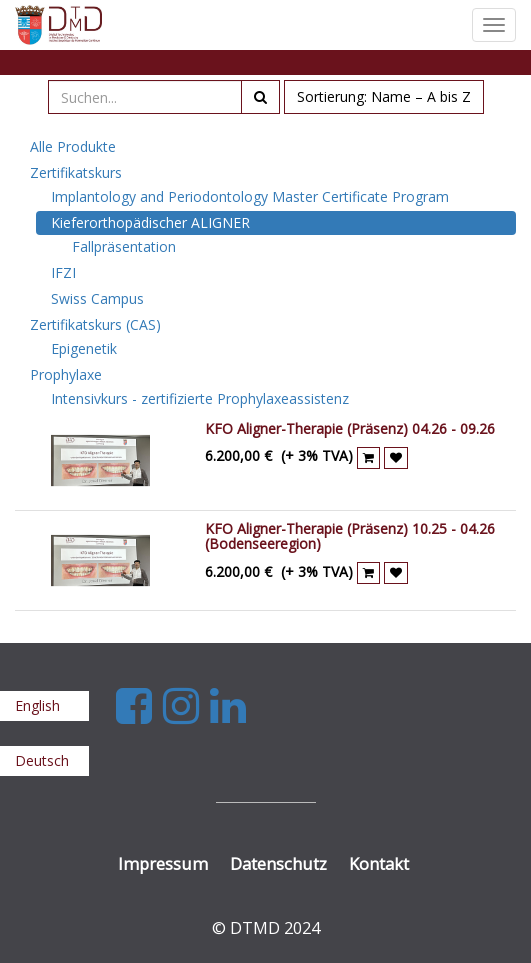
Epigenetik (84, 348)
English (37, 705)
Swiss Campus (97, 298)
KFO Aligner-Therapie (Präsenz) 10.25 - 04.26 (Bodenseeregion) (350, 536)
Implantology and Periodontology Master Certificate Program (250, 196)
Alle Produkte (73, 146)
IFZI (63, 272)
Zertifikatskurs (76, 172)
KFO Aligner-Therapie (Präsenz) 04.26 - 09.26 (350, 428)
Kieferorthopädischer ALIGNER (150, 222)
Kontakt (379, 863)
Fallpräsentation (124, 246)
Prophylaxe (66, 374)
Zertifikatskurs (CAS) (95, 324)
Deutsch (42, 760)
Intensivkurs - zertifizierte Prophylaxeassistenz (200, 398)
